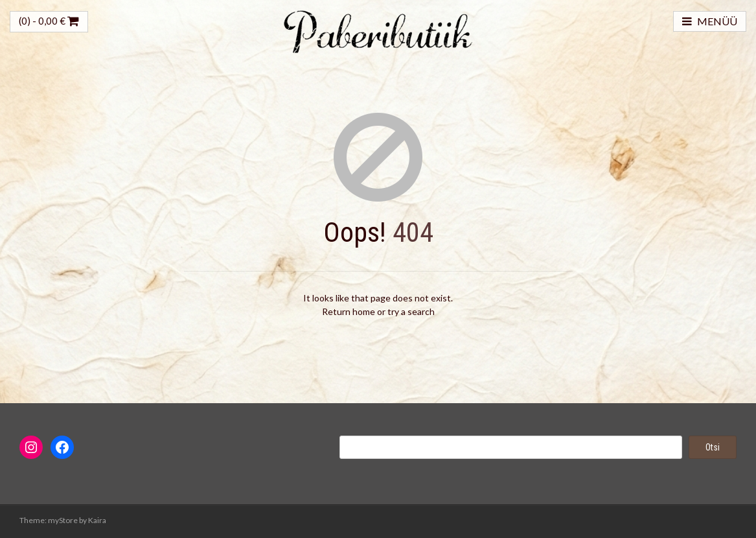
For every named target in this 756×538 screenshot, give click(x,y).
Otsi (713, 447)
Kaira (97, 520)
